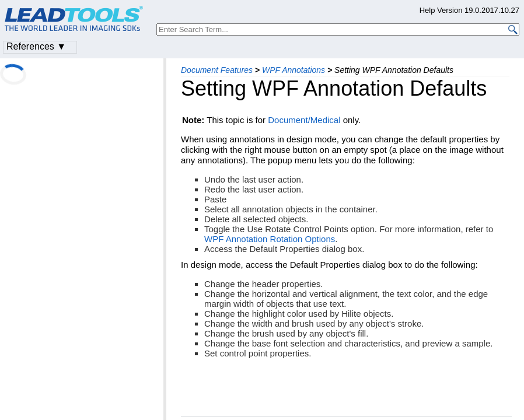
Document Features (217, 70)
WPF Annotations (294, 70)
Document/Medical (304, 120)
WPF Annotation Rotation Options (270, 239)
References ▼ (36, 46)
